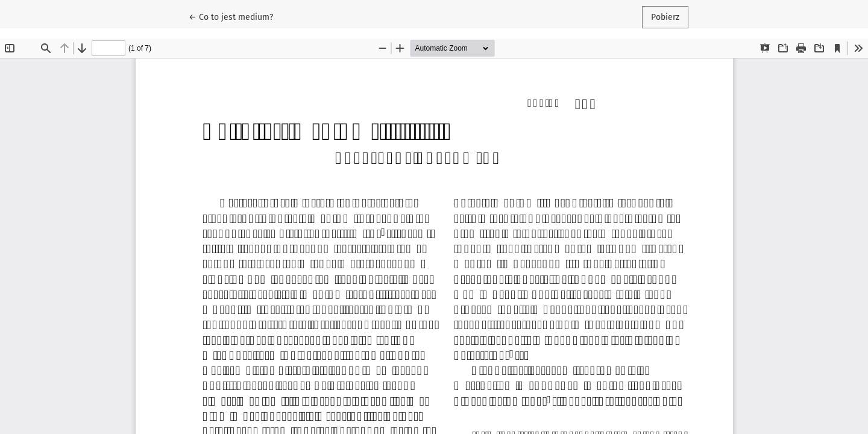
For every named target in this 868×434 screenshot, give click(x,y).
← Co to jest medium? (235, 16)
